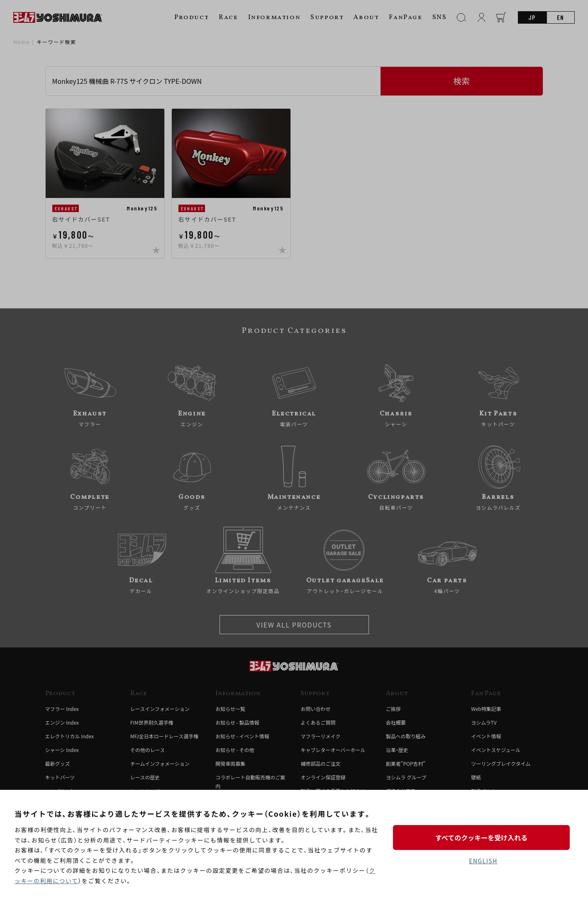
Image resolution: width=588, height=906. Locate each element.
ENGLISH (483, 861)
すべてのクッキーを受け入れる (483, 837)
